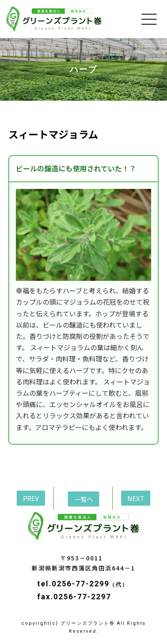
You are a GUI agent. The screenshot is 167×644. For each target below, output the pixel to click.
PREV (31, 498)
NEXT (136, 498)
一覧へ (84, 499)
